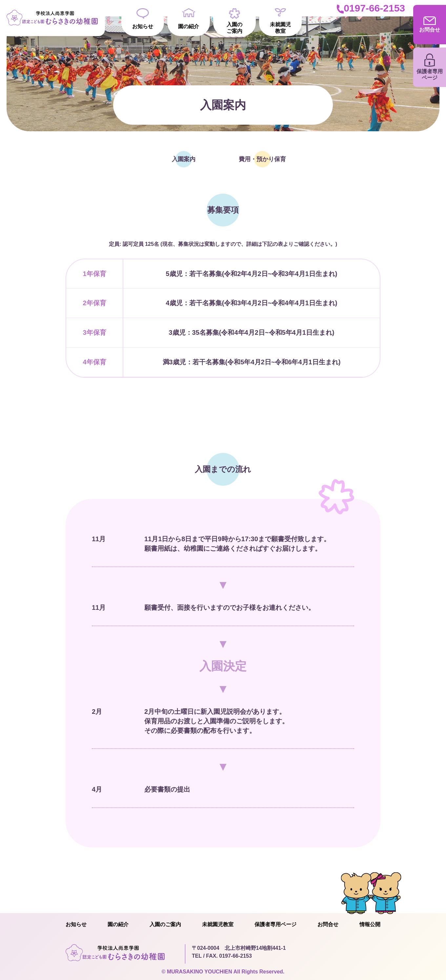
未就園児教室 (280, 21)
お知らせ (143, 19)
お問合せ (328, 924)
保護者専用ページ (275, 924)
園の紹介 (189, 19)
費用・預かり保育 (262, 159)
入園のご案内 (234, 21)
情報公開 (370, 924)
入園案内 (184, 159)
